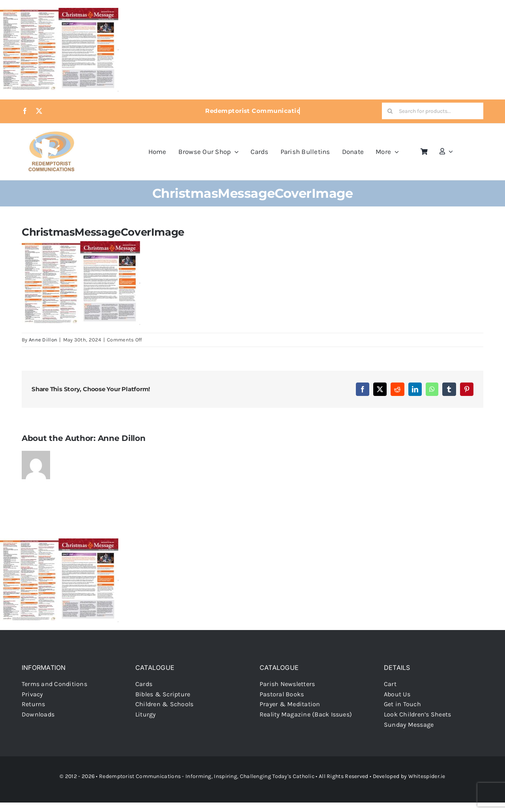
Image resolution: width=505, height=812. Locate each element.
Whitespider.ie (427, 776)
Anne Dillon (43, 340)
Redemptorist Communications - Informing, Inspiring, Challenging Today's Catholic (207, 776)
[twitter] (39, 111)
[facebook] (25, 111)
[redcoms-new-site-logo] (51, 135)
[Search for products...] (433, 111)
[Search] (390, 111)
